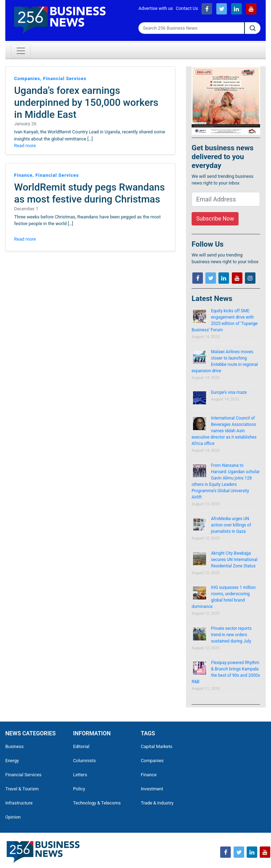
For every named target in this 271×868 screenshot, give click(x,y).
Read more (25, 146)
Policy (79, 789)
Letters (80, 775)
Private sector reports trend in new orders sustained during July (231, 635)
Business (14, 746)
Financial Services (23, 775)
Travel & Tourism (22, 789)
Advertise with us (156, 8)
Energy (12, 761)
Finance (149, 775)
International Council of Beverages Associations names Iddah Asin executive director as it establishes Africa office (224, 431)
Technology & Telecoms (97, 803)
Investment (152, 789)
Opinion (13, 817)
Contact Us (187, 8)
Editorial (81, 746)
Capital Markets (156, 746)
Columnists (85, 761)
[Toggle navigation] (21, 51)
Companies (152, 761)
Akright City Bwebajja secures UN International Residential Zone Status (234, 560)
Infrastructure (19, 803)
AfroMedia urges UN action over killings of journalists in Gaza (231, 525)
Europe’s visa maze (229, 392)
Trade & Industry (157, 803)
